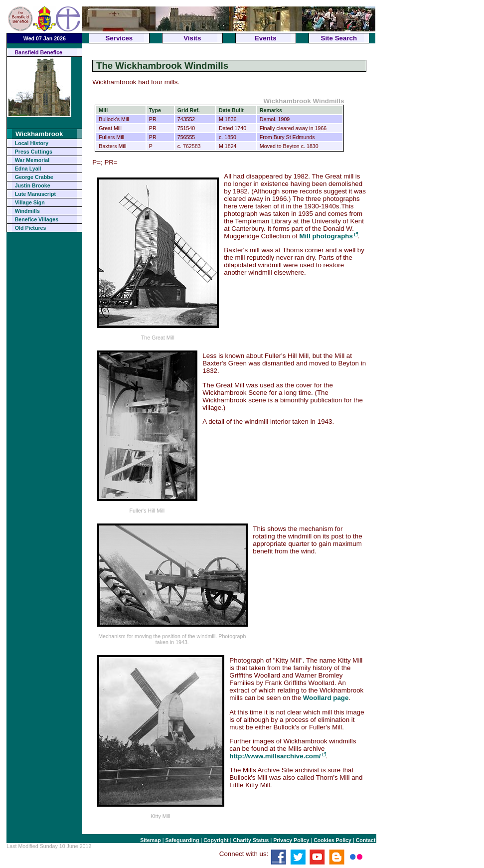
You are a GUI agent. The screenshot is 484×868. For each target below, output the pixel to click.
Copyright (216, 840)
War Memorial (32, 160)
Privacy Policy (291, 840)
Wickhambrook (39, 134)
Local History (32, 143)
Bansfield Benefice (39, 52)
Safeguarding (182, 840)
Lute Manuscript (35, 194)
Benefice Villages (37, 219)
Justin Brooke (33, 185)
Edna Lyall (28, 169)
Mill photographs (326, 236)
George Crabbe (34, 177)
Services (119, 38)
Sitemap (150, 840)
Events (266, 38)
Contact (366, 840)
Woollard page (326, 698)
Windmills (27, 211)
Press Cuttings (34, 152)
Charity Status (251, 840)
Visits (192, 38)
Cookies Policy (332, 840)
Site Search (339, 38)
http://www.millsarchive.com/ (275, 756)
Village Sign (30, 202)
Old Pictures (31, 228)
